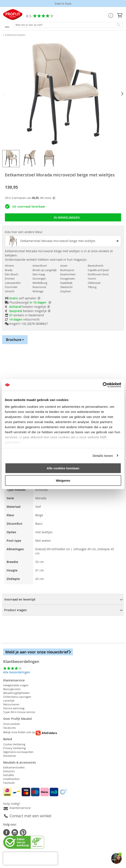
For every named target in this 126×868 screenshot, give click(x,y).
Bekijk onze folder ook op (30, 732)
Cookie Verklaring (14, 744)
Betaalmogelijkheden (16, 693)
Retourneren (11, 704)
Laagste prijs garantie (63, 4)
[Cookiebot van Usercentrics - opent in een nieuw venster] (103, 385)
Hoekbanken (11, 779)
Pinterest (23, 832)
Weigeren (63, 480)
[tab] (63, 599)
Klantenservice (20, 808)
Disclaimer (10, 756)
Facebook (6, 832)
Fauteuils (9, 783)
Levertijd (9, 701)
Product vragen (16, 610)
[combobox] (68, 25)
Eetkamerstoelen (15, 35)
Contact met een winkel (30, 816)
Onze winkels (11, 724)
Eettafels (9, 775)
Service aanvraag (14, 708)
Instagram (15, 832)
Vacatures (9, 728)
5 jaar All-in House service (19, 712)
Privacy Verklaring (14, 748)
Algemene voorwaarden (18, 752)
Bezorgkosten (12, 689)
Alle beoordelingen (17, 672)
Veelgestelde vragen (16, 685)
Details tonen (103, 455)
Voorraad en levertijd (20, 599)
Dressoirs (9, 771)
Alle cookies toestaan (63, 468)
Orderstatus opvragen (17, 697)
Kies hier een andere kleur (24, 232)
